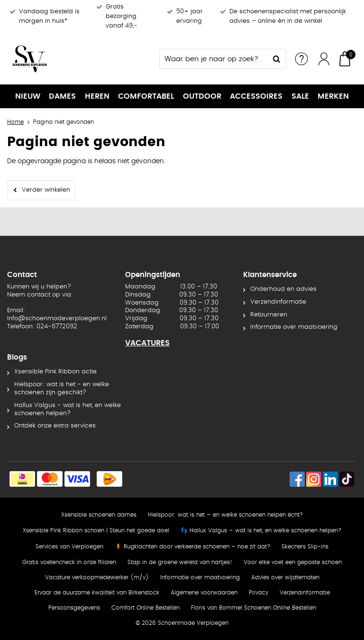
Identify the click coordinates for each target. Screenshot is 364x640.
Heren (97, 96)
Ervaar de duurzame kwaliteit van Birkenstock (97, 593)
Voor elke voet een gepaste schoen (293, 562)
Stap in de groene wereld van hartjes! (180, 562)
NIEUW (28, 96)
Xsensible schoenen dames (99, 515)
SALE (300, 96)
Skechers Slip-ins (305, 547)
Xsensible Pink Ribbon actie (55, 372)
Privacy (259, 593)
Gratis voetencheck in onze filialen (69, 562)
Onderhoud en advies (283, 289)
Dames (62, 96)
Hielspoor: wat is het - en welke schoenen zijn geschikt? (62, 389)
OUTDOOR (202, 96)
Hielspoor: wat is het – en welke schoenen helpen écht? (225, 515)
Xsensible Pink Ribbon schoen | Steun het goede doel (96, 530)
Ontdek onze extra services (55, 426)
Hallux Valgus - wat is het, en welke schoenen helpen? (68, 409)
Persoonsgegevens (74, 608)
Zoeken (276, 59)
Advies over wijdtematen (285, 577)
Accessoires (256, 96)
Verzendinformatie (278, 302)
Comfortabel (146, 96)
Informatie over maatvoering (294, 327)
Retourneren (269, 315)
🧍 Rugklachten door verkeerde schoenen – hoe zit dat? (192, 547)
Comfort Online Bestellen (146, 608)
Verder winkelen (46, 190)
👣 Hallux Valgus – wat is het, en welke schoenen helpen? (261, 530)
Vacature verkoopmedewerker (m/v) (97, 577)
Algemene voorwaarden (204, 593)
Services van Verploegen (69, 547)
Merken (333, 96)
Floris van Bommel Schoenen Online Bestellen (254, 608)
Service (301, 59)
